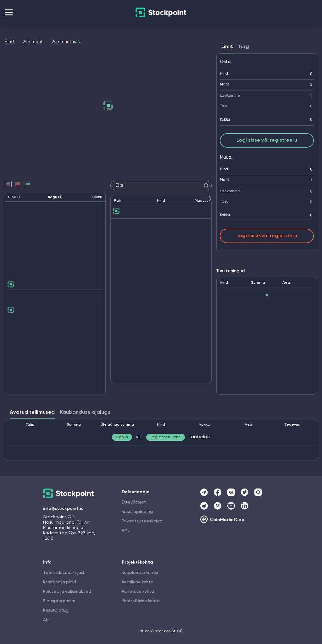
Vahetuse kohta (138, 592)
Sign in (122, 437)
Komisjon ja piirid (60, 582)
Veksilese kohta (138, 582)
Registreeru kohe (166, 437)
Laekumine (230, 96)
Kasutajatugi (56, 611)
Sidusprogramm (59, 601)
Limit (227, 47)
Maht (224, 85)
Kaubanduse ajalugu (85, 412)
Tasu (224, 106)
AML (126, 531)
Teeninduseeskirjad (64, 573)
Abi (46, 620)
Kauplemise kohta (140, 573)
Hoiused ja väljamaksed (67, 592)
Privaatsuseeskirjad (142, 521)
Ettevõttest (134, 502)
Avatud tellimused (32, 412)
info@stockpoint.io (63, 509)
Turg (244, 47)
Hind (224, 74)
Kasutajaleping (137, 512)
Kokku (225, 120)
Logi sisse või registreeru (267, 140)
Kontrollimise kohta (141, 601)
